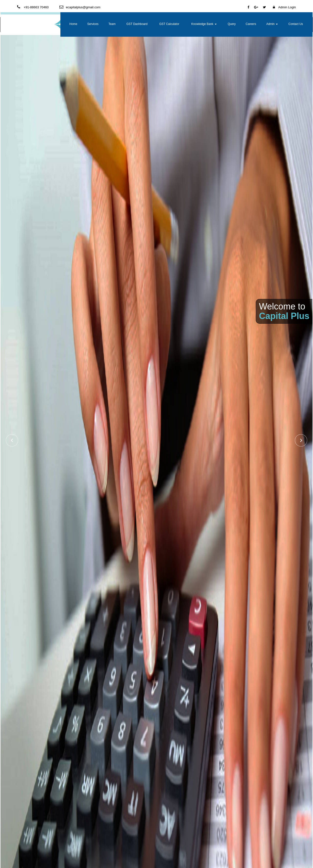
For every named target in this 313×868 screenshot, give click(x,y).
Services (132, 24)
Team (149, 24)
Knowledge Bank (221, 24)
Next (301, 440)
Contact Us (298, 24)
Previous (12, 440)
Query (244, 24)
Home (115, 24)
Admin (278, 24)
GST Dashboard (169, 24)
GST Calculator (195, 24)
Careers (260, 24)
